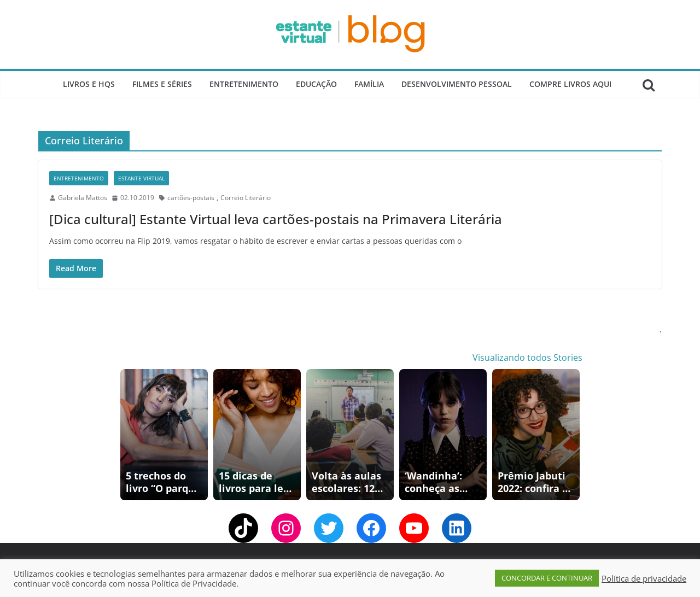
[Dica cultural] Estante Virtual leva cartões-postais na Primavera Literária (276, 219)
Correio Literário (246, 198)
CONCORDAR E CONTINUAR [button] (547, 578)
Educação (316, 84)
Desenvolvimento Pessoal (457, 84)
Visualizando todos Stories (527, 358)
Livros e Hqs (89, 84)
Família (369, 84)
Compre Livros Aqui (570, 84)
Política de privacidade (644, 578)
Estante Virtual (141, 178)
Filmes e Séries (162, 84)
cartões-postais (191, 198)
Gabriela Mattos (83, 198)
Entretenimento (244, 84)
